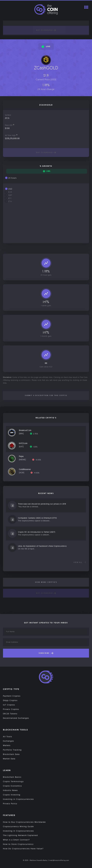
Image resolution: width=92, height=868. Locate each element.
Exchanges (8, 741)
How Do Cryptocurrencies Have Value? (23, 849)
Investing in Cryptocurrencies (18, 799)
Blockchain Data (11, 754)
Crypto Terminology (13, 781)
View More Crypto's (46, 582)
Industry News (10, 790)
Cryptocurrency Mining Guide (18, 826)
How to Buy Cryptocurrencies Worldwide (24, 822)
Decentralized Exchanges (16, 718)
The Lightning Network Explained (20, 835)
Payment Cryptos (12, 696)
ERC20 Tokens (10, 714)
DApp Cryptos (10, 700)
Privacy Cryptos (11, 709)
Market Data (9, 759)
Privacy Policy (10, 804)
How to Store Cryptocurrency (18, 844)
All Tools (8, 737)
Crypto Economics (12, 786)
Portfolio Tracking (12, 750)
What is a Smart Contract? (16, 840)
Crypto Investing (12, 795)
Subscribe (46, 653)
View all (80, 562)
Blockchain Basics (12, 777)
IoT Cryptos (9, 705)
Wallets (7, 745)
